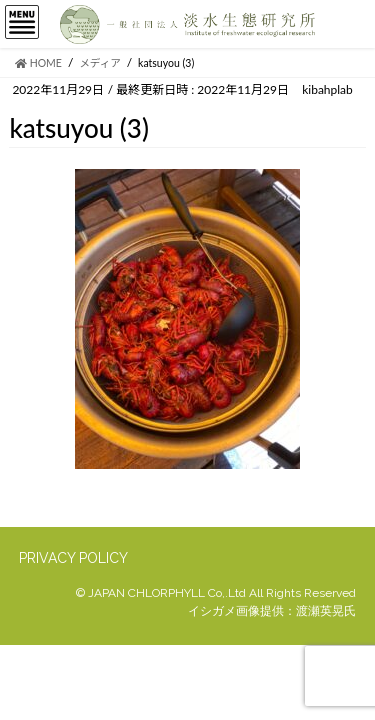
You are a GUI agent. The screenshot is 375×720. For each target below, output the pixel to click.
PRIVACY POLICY (73, 558)
